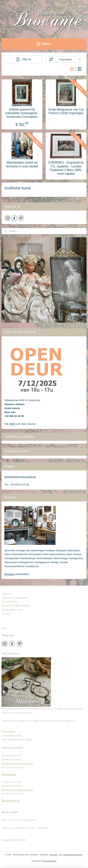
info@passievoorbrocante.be (20, 477)
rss (60, 855)
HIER (12, 424)
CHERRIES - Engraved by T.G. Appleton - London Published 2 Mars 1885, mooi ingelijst (66, 168)
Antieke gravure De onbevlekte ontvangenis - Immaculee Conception (22, 113)
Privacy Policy (9, 602)
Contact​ (7, 614)
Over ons (7, 594)
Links (4, 628)
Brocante (9, 574)
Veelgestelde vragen (13, 610)
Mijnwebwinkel (50, 861)
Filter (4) (23, 59)
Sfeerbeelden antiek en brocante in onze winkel (22, 165)
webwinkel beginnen (73, 855)
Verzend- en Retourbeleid (15, 606)
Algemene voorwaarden (15, 598)
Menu (44, 44)
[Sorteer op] (65, 59)
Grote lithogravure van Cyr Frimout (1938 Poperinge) (66, 111)
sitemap (54, 855)
